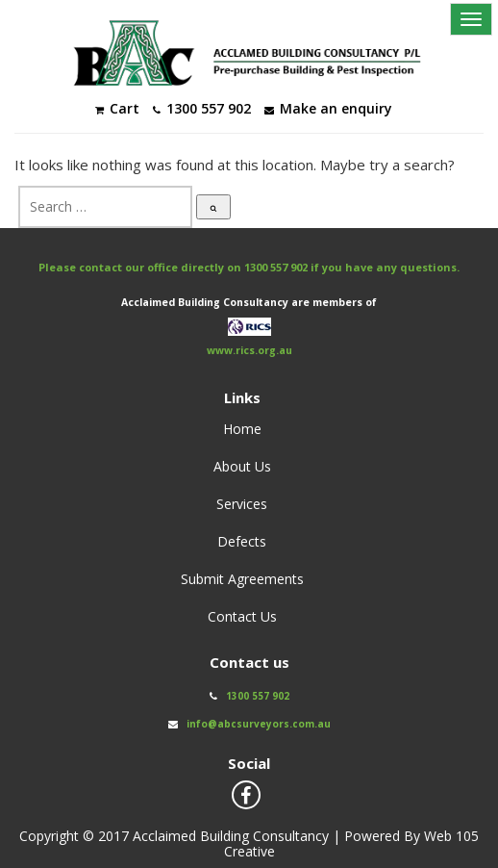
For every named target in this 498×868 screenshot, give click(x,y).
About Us (242, 466)
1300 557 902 (276, 267)
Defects (242, 541)
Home (242, 429)
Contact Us (242, 616)
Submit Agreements (242, 579)
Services (242, 504)
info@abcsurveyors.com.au (259, 724)
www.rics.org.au (249, 351)
